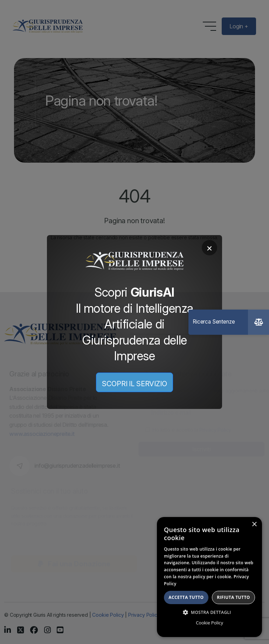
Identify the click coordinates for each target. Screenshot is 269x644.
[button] (209, 612)
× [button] (254, 525)
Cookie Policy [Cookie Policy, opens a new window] (209, 623)
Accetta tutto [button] (186, 597)
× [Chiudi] (209, 248)
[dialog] (209, 577)
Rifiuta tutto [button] (233, 597)
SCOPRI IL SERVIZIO (134, 384)
